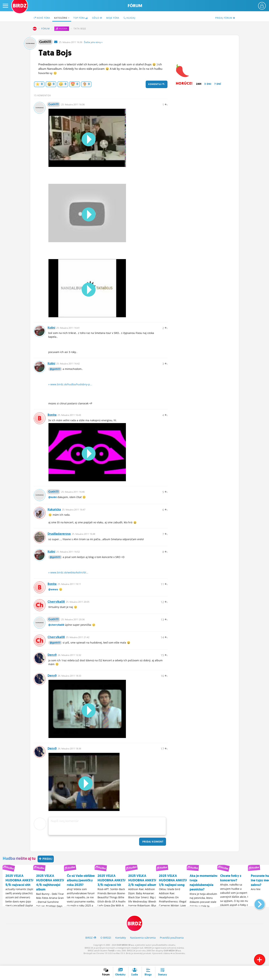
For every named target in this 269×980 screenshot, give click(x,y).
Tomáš (111, 959)
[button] (257, 911)
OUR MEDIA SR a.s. (125, 954)
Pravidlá (172, 946)
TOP (81, 18)
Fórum (135, 6)
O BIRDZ (106, 946)
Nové (42, 18)
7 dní (218, 84)
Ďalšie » (93, 42)
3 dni (208, 84)
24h (199, 84)
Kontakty (121, 946)
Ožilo (97, 18)
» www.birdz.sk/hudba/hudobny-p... (70, 386)
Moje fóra (113, 18)
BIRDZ (35, 29)
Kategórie (62, 18)
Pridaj (153, 851)
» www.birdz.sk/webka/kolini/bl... (68, 577)
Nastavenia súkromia (143, 946)
